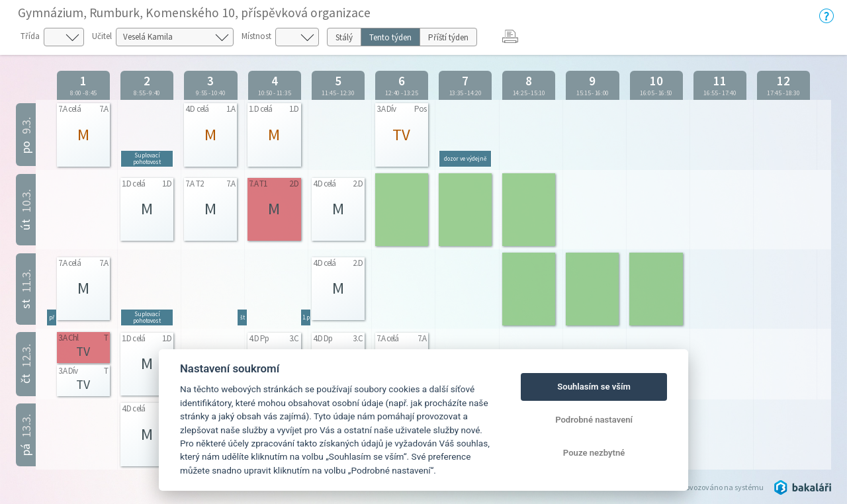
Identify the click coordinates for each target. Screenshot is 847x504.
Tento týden (390, 37)
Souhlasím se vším (594, 387)
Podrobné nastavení (594, 420)
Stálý (344, 37)
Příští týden (448, 37)
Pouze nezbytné (594, 453)
